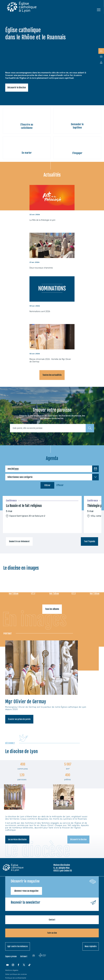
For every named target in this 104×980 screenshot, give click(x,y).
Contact (52, 920)
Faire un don (52, 933)
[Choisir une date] (95, 469)
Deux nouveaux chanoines (41, 268)
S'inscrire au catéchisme (27, 126)
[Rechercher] (90, 428)
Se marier (27, 153)
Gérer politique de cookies (16, 974)
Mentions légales (12, 970)
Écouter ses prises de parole (19, 719)
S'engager (77, 153)
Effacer (60, 485)
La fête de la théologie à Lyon (42, 220)
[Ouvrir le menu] (99, 10)
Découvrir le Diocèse (17, 88)
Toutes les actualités (52, 375)
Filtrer (47, 485)
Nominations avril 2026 (40, 311)
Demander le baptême (77, 126)
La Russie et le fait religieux (24, 506)
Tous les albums (52, 609)
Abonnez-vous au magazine (26, 891)
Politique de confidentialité (16, 978)
